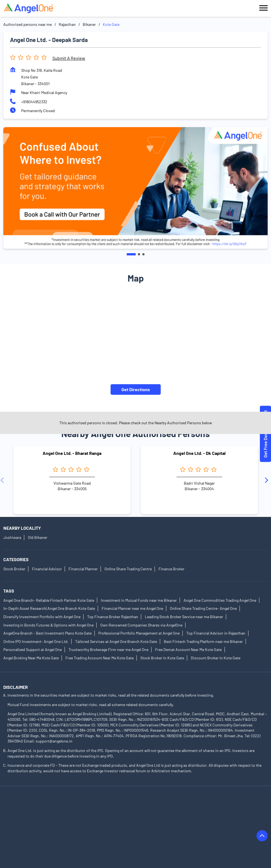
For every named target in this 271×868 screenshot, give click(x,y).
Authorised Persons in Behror (143, 812)
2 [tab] (139, 254)
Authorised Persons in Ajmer (28, 804)
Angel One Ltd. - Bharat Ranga (72, 453)
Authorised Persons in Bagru (137, 804)
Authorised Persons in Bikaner (89, 820)
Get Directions (136, 389)
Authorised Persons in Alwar (82, 804)
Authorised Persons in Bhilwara (30, 820)
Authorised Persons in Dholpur (30, 836)
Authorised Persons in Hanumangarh (216, 836)
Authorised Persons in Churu (93, 828)
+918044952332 (34, 102)
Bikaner (89, 24)
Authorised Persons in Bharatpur (203, 812)
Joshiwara (12, 538)
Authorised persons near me (28, 24)
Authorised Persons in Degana (205, 828)
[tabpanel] (135, 188)
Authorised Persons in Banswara (195, 804)
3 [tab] (143, 254)
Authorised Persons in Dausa (148, 828)
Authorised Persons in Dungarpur (150, 836)
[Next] (268, 480)
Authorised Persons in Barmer (29, 812)
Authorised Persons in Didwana (89, 836)
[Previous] (3, 480)
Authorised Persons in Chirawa (202, 820)
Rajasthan (67, 24)
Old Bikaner (38, 538)
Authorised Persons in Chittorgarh (33, 828)
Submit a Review (69, 58)
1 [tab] (131, 254)
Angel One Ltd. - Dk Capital (199, 453)
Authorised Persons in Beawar (86, 812)
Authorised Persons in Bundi (146, 820)
